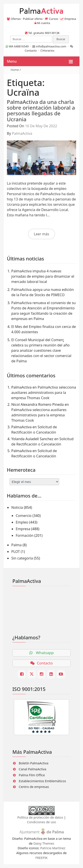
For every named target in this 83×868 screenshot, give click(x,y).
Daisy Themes (44, 843)
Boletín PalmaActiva (34, 763)
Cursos (53, 19)
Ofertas (16, 19)
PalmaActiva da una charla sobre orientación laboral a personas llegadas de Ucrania (41, 110)
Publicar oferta (33, 19)
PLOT (16, 552)
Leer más (41, 234)
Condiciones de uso (41, 822)
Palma (16, 545)
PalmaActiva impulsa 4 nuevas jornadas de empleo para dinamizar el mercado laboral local (43, 276)
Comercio (24, 516)
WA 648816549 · (19, 46)
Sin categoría (22, 558)
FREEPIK (41, 858)
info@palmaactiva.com (51, 46)
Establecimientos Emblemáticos (42, 781)
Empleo (22, 522)
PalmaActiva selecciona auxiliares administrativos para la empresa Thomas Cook (44, 393)
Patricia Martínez (53, 848)
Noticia (17, 507)
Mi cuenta (43, 23)
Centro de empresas (34, 787)
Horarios (48, 51)
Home (15, 70)
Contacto (31, 51)
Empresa (70, 19)
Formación (25, 535)
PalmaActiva (22, 133)
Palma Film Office (32, 775)
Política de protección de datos (40, 817)
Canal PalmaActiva (33, 769)
